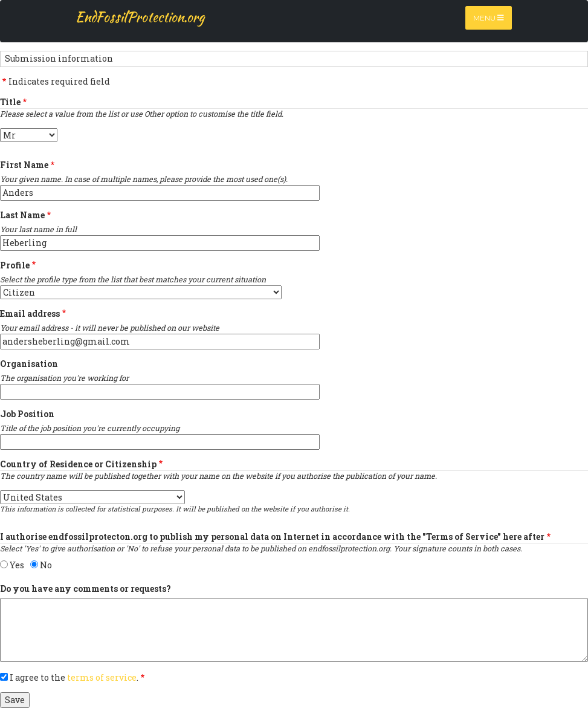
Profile (15, 265)
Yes (17, 565)
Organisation (29, 364)
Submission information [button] (59, 58)
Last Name (22, 215)
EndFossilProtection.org (140, 17)
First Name (24, 165)
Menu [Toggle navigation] (489, 18)
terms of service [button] (102, 677)
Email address (30, 313)
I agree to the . (74, 677)
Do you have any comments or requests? (86, 589)
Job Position (27, 414)
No (46, 565)
